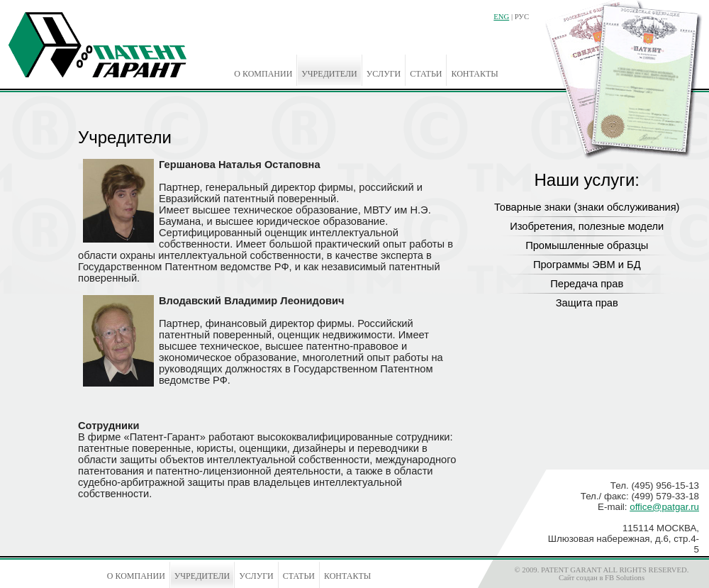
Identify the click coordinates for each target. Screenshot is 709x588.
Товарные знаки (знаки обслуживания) (587, 207)
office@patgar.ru (664, 507)
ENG (501, 17)
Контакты (474, 74)
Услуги (384, 74)
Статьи (426, 74)
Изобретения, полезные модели (587, 226)
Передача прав (587, 284)
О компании (263, 74)
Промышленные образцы (587, 245)
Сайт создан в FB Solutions (602, 578)
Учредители (329, 74)
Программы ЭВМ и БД (587, 265)
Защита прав (587, 303)
